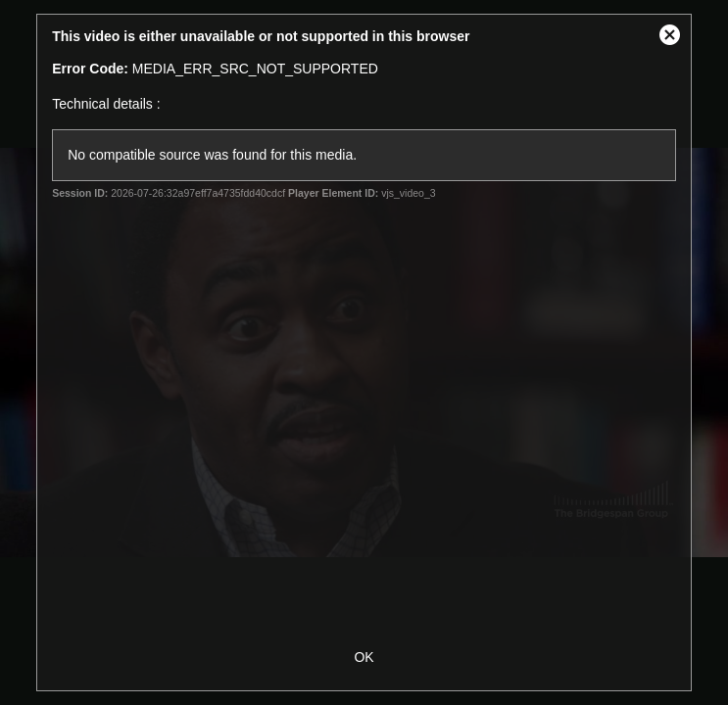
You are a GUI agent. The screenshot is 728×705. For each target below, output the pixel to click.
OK (364, 657)
